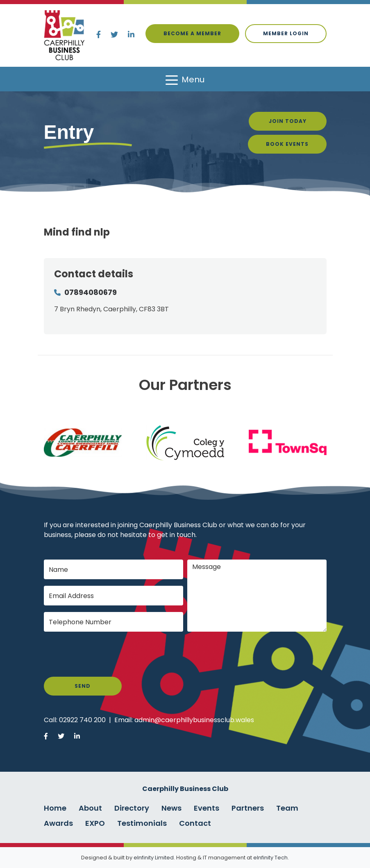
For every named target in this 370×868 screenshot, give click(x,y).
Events (207, 808)
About (90, 808)
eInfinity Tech (270, 858)
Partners (248, 808)
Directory (132, 808)
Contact (195, 823)
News (171, 808)
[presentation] (106, 654)
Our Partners (185, 385)
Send (83, 686)
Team (287, 808)
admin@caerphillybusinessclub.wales (194, 720)
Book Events (287, 144)
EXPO (95, 823)
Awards (58, 823)
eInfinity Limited (154, 858)
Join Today (288, 121)
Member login (286, 33)
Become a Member (192, 33)
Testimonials (142, 823)
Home (55, 808)
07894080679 (91, 292)
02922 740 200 (82, 720)
